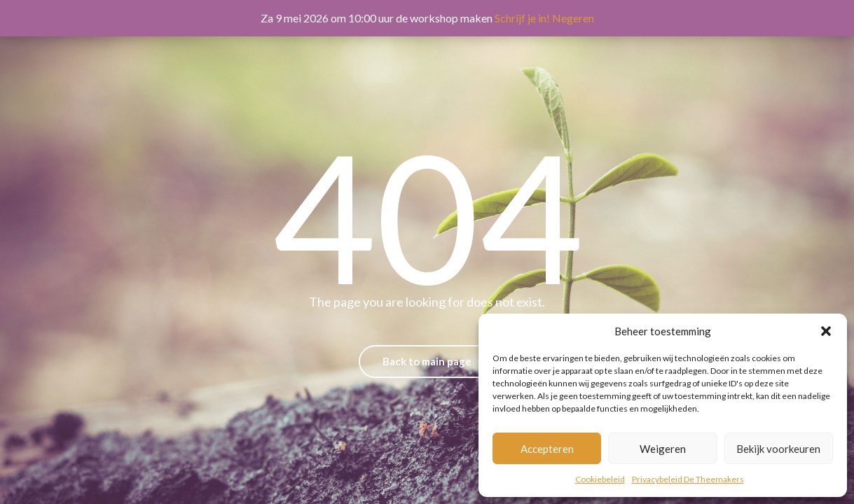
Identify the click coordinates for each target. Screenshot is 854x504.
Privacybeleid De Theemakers (688, 479)
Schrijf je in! (522, 18)
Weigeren (663, 449)
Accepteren (547, 449)
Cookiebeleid (600, 479)
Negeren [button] (573, 18)
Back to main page (427, 361)
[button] (826, 331)
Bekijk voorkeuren (778, 449)
